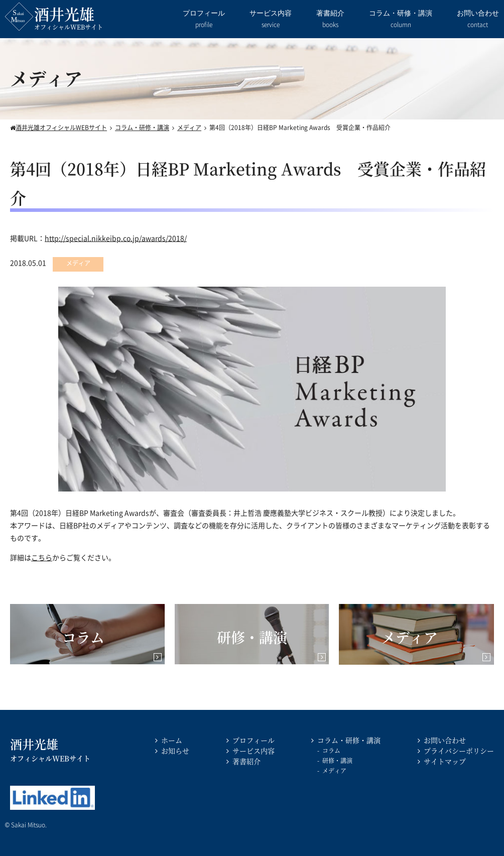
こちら (42, 557)
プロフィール (204, 20)
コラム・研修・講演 (401, 20)
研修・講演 (337, 760)
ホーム (172, 740)
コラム (331, 750)
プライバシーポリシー (459, 751)
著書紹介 (330, 20)
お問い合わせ (478, 20)
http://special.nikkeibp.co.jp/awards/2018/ (116, 238)
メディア (334, 770)
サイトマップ (445, 761)
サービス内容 (271, 20)
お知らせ (175, 751)
